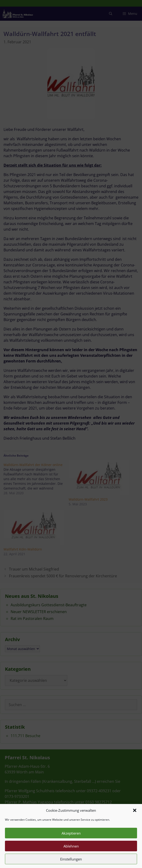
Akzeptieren (71, 843)
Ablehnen (71, 856)
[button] (135, 820)
